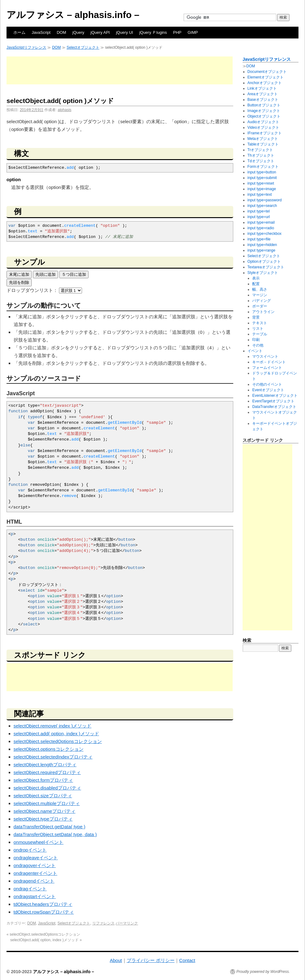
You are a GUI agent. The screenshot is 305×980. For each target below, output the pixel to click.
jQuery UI (124, 32)
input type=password (265, 200)
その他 (258, 345)
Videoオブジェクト (263, 128)
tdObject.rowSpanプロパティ (44, 912)
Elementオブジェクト (266, 77)
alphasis (65, 110)
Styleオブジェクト (263, 273)
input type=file (259, 239)
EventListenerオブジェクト (275, 396)
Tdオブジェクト (261, 161)
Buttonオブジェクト (264, 105)
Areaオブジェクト (263, 94)
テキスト (260, 323)
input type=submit (262, 178)
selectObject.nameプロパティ (45, 811)
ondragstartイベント (35, 896)
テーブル (260, 334)
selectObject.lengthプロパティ (45, 765)
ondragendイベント (34, 881)
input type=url (259, 217)
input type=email (261, 222)
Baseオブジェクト (263, 100)
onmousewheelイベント (39, 842)
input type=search (262, 206)
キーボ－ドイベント (269, 362)
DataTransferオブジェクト (274, 407)
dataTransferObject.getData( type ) (50, 827)
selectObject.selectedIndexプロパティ (53, 757)
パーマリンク (127, 923)
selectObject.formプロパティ (43, 780)
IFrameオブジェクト (265, 133)
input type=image (262, 189)
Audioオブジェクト (264, 122)
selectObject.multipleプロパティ (47, 803)
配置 (256, 284)
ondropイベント (30, 850)
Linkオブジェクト (262, 88)
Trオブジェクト (260, 150)
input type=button (262, 172)
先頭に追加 (46, 274)
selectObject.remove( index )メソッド (53, 726)
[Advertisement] (120, 70)
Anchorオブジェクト (265, 83)
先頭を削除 (19, 282)
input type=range (262, 250)
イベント (255, 351)
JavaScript (41, 32)
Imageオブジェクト (264, 111)
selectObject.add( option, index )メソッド (56, 734)
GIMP (193, 32)
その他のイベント (267, 384)
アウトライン (263, 312)
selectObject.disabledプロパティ (48, 788)
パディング (262, 301)
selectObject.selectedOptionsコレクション (58, 741)
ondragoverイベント (35, 865)
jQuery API (100, 32)
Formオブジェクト (263, 167)
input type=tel (259, 211)
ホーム (19, 32)
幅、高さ (260, 289)
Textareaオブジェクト (266, 267)
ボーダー (260, 306)
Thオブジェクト (261, 155)
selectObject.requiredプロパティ (47, 772)
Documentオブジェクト (267, 72)
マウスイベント (265, 356)
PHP (177, 32)
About (116, 960)
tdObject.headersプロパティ (43, 904)
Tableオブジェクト (263, 144)
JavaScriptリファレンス (26, 47)
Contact (187, 960)
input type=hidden (262, 245)
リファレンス (103, 923)
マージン (260, 295)
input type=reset (261, 183)
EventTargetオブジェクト (273, 401)
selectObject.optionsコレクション (49, 749)
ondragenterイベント (36, 873)
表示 (256, 278)
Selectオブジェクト (83, 47)
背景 (256, 317)
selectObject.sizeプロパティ (43, 796)
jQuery (78, 32)
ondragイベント (30, 889)
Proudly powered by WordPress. (263, 972)
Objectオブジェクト (264, 116)
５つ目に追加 (74, 274)
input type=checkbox (265, 234)
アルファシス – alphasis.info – (73, 15)
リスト (258, 329)
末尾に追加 (19, 274)
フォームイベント (267, 368)
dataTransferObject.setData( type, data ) (55, 834)
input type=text (260, 195)
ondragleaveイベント (36, 858)
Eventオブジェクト (268, 390)
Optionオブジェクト (264, 262)
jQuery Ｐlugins (153, 32)
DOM (61, 32)
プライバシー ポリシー (151, 960)
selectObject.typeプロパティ (43, 819)
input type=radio (261, 228)
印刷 (256, 340)
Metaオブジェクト (263, 139)
